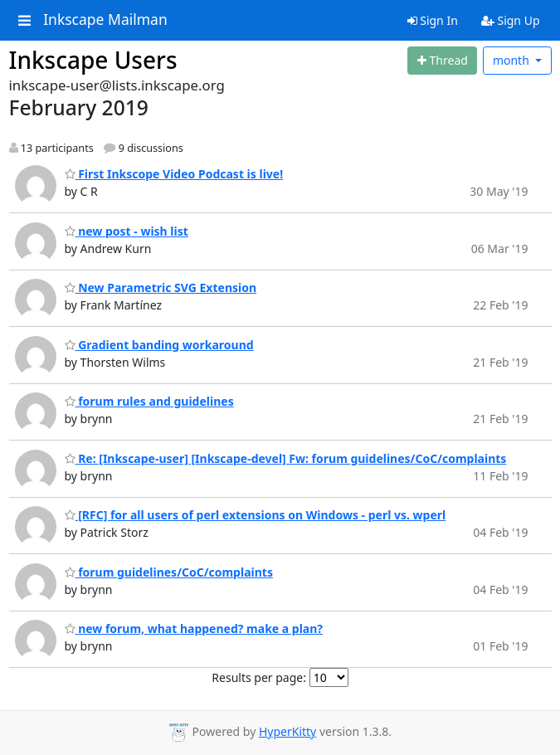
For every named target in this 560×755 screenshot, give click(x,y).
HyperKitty (287, 731)
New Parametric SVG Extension (161, 287)
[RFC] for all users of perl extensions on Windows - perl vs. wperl (256, 515)
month (513, 60)
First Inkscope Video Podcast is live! (174, 174)
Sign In (433, 20)
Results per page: (259, 677)
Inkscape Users (93, 60)
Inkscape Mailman (105, 20)
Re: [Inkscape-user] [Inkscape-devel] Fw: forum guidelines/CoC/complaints (286, 458)
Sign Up (511, 20)
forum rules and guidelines (149, 401)
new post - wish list (127, 231)
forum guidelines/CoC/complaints (169, 572)
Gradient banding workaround (159, 345)
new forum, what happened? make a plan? (194, 628)
